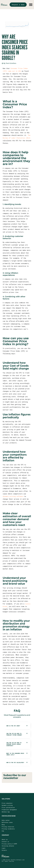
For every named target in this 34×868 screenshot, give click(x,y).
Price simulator (7, 803)
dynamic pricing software (13, 496)
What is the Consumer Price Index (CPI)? (15, 754)
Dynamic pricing (7, 805)
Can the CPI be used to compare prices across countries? (14, 744)
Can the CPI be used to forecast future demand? (14, 734)
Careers (4, 850)
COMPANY (5, 835)
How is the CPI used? (13, 726)
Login (4, 848)
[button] (17, 726)
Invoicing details (8, 846)
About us (5, 839)
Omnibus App (6, 812)
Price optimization (8, 807)
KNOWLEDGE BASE (9, 816)
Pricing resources (8, 827)
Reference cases (7, 822)
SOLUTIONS (6, 799)
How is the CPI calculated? (15, 763)
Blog (3, 825)
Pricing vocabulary (8, 829)
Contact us (5, 842)
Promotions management (9, 810)
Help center (6, 820)
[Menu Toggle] (31, 5)
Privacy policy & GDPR (9, 844)
